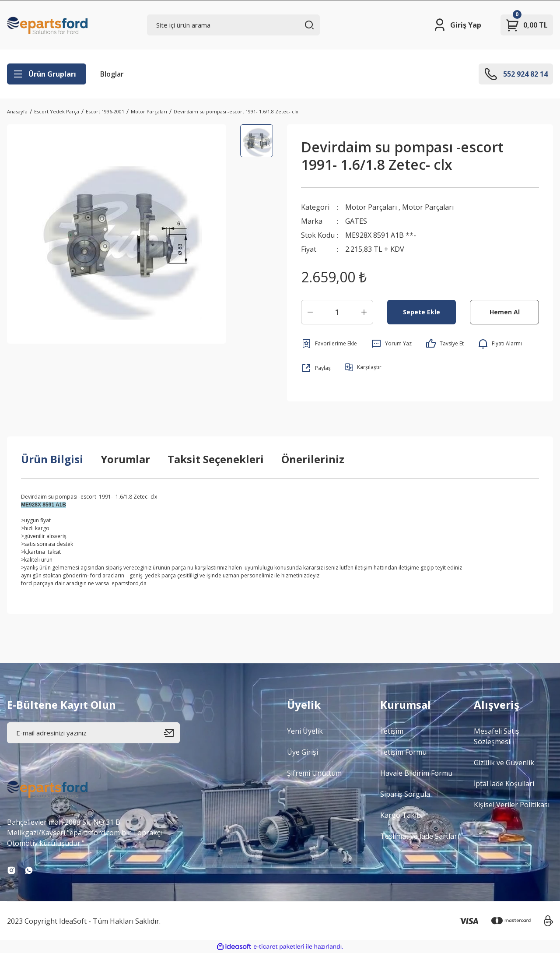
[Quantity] (337, 312)
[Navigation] (47, 74)
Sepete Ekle (422, 312)
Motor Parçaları (371, 207)
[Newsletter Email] (93, 733)
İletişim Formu (403, 752)
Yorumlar (125, 459)
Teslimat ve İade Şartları (420, 836)
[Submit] (172, 733)
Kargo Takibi (401, 815)
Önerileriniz (313, 459)
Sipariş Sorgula (405, 794)
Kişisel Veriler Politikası (512, 805)
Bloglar (112, 74)
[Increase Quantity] (364, 312)
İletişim (392, 731)
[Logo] (48, 25)
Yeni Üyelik (305, 731)
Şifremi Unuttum (314, 773)
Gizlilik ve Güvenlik (504, 763)
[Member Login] (457, 25)
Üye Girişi (303, 752)
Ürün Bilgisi (52, 459)
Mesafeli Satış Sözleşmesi (497, 736)
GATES (356, 221)
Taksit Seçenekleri (216, 459)
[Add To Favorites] (329, 344)
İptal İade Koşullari (504, 784)
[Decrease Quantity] (310, 312)
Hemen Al (505, 312)
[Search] (233, 25)
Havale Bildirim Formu (416, 773)
